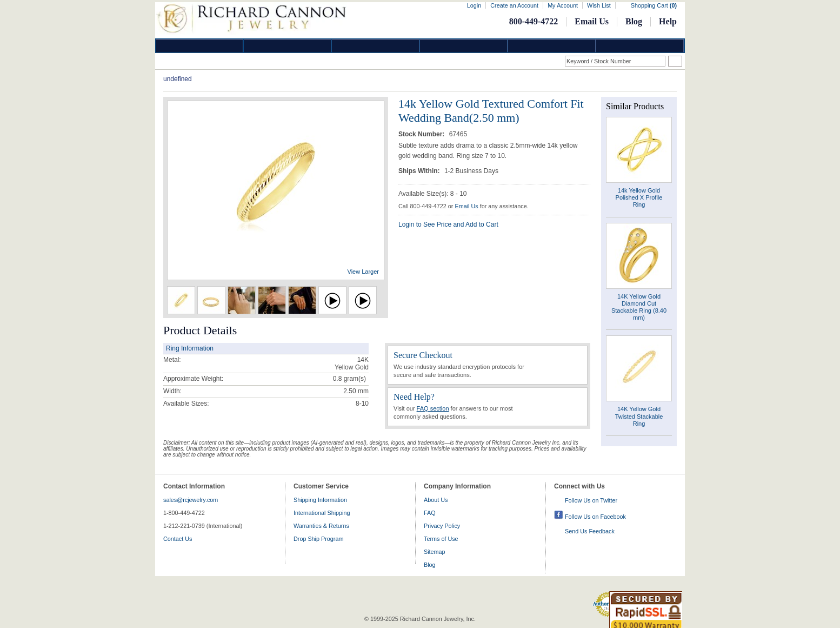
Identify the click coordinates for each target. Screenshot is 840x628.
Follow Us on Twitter (591, 500)
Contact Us (178, 539)
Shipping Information (320, 500)
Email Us (592, 21)
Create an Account (514, 5)
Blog (634, 21)
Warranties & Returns (321, 526)
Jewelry (464, 46)
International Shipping (322, 513)
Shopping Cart (654, 5)
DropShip (640, 46)
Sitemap (435, 552)
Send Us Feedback (590, 531)
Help (668, 21)
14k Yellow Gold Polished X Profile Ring (639, 197)
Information (552, 46)
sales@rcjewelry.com (191, 500)
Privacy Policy (442, 526)
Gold (288, 46)
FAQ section (433, 408)
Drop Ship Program (318, 539)
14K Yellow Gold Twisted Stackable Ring (639, 416)
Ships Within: (420, 171)
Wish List (599, 5)
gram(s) (349, 379)
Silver (376, 46)
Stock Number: (422, 134)
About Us (436, 500)
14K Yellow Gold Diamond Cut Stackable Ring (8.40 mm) (639, 307)
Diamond (199, 46)
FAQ (430, 513)
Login (474, 5)
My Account (563, 5)
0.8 (338, 379)
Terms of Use (441, 539)
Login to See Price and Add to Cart (448, 224)
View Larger (364, 272)
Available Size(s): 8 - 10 (433, 194)
